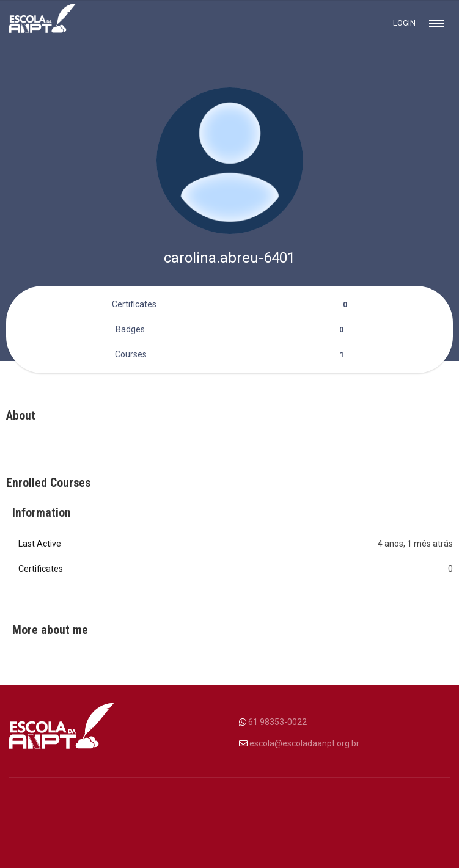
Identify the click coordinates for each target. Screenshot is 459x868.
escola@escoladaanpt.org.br (304, 743)
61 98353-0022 (277, 722)
